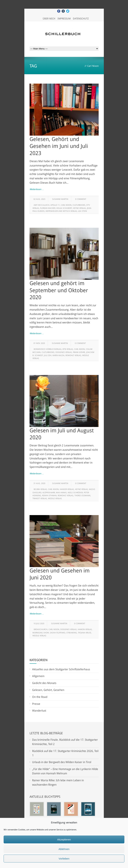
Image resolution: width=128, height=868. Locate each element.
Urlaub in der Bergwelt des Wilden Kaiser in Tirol (62, 762)
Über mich (49, 19)
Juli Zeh (48, 355)
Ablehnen (64, 849)
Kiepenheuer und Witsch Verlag (61, 211)
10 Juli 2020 (39, 624)
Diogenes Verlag (64, 352)
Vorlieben (64, 859)
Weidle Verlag (55, 499)
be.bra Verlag (40, 489)
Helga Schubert (64, 208)
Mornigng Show (41, 633)
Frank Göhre (79, 352)
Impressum (64, 19)
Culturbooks (79, 205)
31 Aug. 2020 (39, 483)
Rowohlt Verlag (73, 355)
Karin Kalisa (58, 355)
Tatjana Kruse (85, 633)
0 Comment (81, 199)
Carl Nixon (66, 205)
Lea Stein (82, 211)
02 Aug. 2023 (39, 199)
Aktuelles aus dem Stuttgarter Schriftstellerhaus (61, 669)
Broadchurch (41, 629)
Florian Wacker (48, 208)
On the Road (40, 697)
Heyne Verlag (79, 208)
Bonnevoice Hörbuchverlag (48, 349)
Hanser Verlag (67, 489)
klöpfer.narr (49, 493)
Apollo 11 (55, 205)
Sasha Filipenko (58, 633)
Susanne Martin (60, 199)
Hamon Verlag (85, 629)
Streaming (72, 633)
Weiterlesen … (37, 189)
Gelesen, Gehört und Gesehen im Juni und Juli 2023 (59, 146)
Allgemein (38, 676)
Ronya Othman (49, 496)
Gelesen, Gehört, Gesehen (48, 690)
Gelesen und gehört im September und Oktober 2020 (59, 290)
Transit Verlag (40, 499)
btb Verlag (68, 349)
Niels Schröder (75, 493)
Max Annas (61, 493)
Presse (36, 704)
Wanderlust (39, 711)
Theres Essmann (82, 496)
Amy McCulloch (42, 205)
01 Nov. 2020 (39, 343)
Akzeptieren (64, 839)
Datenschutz (81, 19)
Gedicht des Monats (44, 683)
